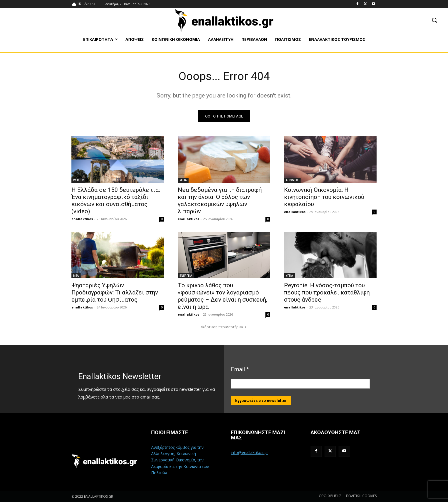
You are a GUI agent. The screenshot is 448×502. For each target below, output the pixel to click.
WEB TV (78, 180)
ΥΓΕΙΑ (183, 180)
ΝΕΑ (76, 276)
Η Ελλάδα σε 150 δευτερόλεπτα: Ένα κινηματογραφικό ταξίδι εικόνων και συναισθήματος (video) (116, 201)
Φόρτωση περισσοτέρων (224, 327)
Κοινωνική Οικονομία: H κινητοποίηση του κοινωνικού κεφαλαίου (324, 197)
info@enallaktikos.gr (249, 453)
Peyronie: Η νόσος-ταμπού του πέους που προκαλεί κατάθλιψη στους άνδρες (327, 293)
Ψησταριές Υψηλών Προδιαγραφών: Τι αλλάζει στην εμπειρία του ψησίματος (115, 293)
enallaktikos (82, 219)
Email (240, 369)
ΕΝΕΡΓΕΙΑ (186, 276)
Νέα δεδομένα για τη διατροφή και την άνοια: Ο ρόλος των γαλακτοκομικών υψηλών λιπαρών (220, 201)
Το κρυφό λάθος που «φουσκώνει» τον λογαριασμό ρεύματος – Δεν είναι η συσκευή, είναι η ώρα (222, 296)
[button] (434, 20)
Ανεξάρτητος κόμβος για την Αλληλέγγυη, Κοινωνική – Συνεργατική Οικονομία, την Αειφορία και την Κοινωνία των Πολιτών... (180, 460)
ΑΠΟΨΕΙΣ (292, 180)
